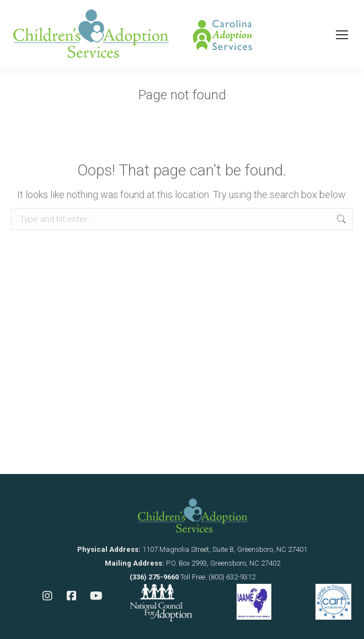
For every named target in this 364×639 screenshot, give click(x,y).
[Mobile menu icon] (342, 35)
